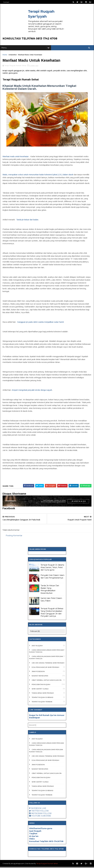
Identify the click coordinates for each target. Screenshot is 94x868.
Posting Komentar (14, 537)
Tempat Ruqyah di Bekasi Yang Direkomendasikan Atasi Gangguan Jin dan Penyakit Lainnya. (52, 613)
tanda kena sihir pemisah (43, 694)
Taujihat (33, 835)
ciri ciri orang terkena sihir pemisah (48, 664)
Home (5, 55)
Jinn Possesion (38, 673)
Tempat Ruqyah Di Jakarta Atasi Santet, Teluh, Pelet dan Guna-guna (52, 569)
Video (32, 840)
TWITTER (35, 812)
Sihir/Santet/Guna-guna (41, 829)
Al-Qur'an (34, 837)
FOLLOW (44, 812)
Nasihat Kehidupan (40, 677)
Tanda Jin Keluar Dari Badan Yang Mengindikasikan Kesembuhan (50, 590)
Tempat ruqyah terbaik (42, 703)
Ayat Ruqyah (37, 647)
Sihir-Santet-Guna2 (40, 690)
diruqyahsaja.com (18, 864)
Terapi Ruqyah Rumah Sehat (47, 864)
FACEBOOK (36, 809)
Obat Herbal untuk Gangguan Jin (47, 681)
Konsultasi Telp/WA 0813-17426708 (46, 842)
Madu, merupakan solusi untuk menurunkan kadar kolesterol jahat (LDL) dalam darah (38, 176)
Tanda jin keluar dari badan (27, 221)
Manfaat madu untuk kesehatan (16, 157)
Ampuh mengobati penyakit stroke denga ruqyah (32, 391)
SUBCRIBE (46, 817)
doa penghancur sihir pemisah (45, 668)
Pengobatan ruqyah (41, 685)
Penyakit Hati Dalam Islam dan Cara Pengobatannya (52, 578)
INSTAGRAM (37, 814)
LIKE (44, 809)
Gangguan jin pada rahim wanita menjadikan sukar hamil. (41, 323)
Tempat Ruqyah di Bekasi (42, 698)
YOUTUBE (36, 817)
